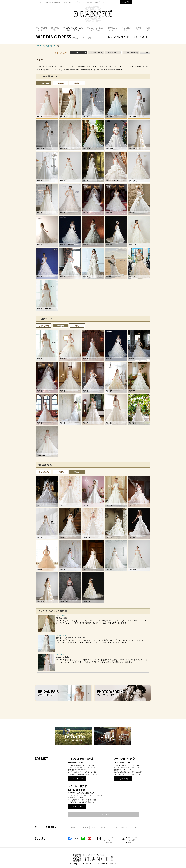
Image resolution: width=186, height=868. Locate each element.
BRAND (55, 29)
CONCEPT (42, 29)
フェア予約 (126, 2)
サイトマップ (105, 827)
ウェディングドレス (49, 46)
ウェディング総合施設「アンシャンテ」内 (82, 768)
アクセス (135, 827)
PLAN (138, 29)
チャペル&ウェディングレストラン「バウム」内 (129, 768)
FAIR (147, 29)
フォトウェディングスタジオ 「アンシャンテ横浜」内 (85, 795)
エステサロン (109, 843)
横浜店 (77, 83)
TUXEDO (113, 29)
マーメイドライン (131, 53)
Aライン (79, 53)
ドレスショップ (109, 838)
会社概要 (72, 827)
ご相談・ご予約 (50, 711)
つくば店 (60, 83)
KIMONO (126, 29)
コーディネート (109, 840)
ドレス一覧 (145, 53)
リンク (94, 827)
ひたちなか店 (44, 83)
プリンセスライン (96, 53)
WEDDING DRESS (73, 29)
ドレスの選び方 (95, 711)
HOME (39, 46)
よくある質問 (84, 827)
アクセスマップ (79, 779)
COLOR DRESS (95, 29)
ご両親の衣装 (138, 711)
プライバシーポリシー (120, 827)
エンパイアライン (113, 53)
